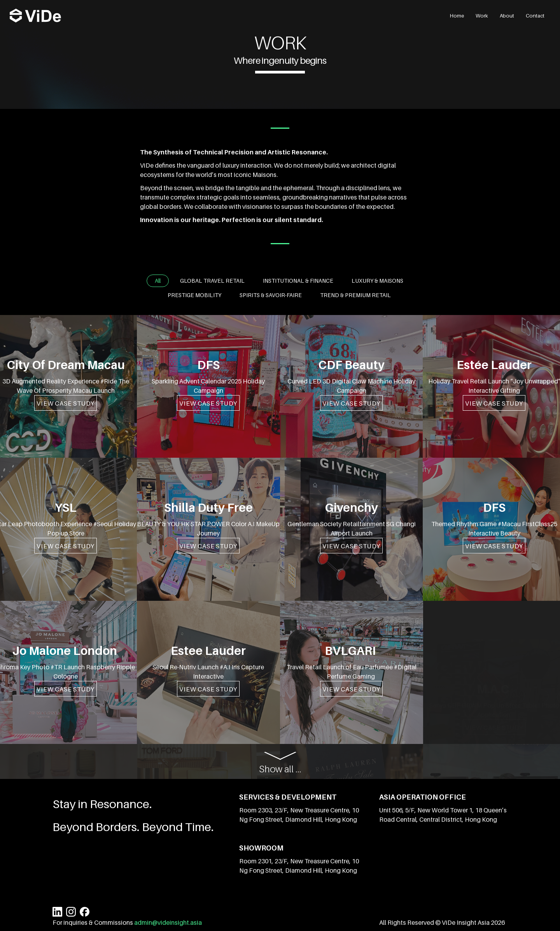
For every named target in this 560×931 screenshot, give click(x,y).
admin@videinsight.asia (167, 922)
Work (482, 16)
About (507, 16)
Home (457, 16)
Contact (535, 16)
